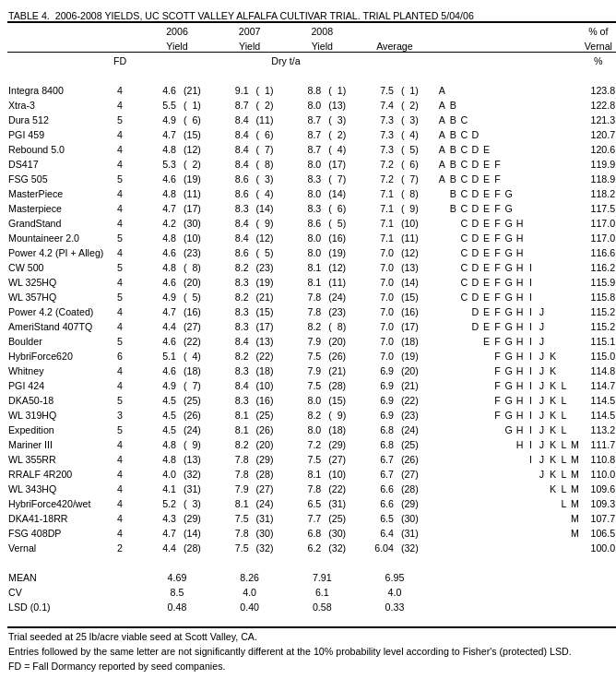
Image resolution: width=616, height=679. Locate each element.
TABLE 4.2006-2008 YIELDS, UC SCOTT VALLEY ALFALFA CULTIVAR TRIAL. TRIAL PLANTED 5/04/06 (241, 16)
